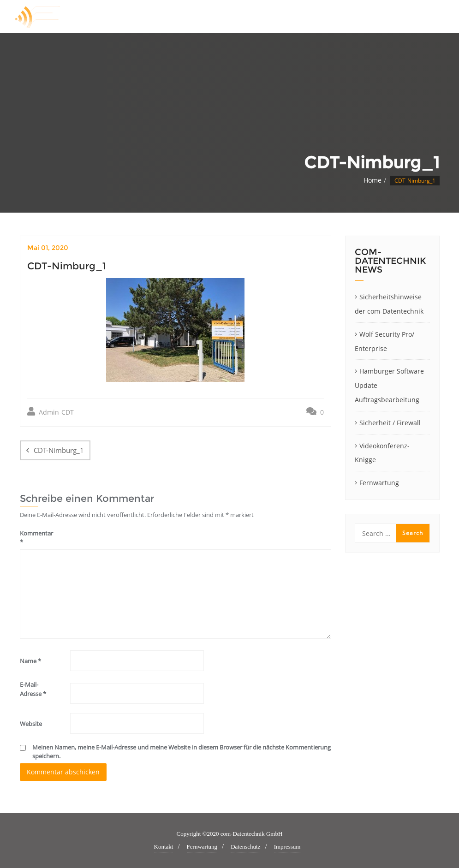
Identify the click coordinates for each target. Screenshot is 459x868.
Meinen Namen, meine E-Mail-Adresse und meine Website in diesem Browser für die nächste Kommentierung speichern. (182, 752)
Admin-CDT (51, 412)
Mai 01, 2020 (48, 248)
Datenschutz (245, 847)
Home (373, 180)
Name (30, 661)
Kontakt (164, 847)
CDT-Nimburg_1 (59, 450)
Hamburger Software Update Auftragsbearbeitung (389, 385)
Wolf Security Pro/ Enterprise (384, 341)
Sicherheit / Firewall (390, 423)
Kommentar (36, 538)
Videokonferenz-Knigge (382, 453)
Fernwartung (379, 483)
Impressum (287, 847)
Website (31, 724)
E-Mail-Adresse (33, 689)
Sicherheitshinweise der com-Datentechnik (389, 304)
